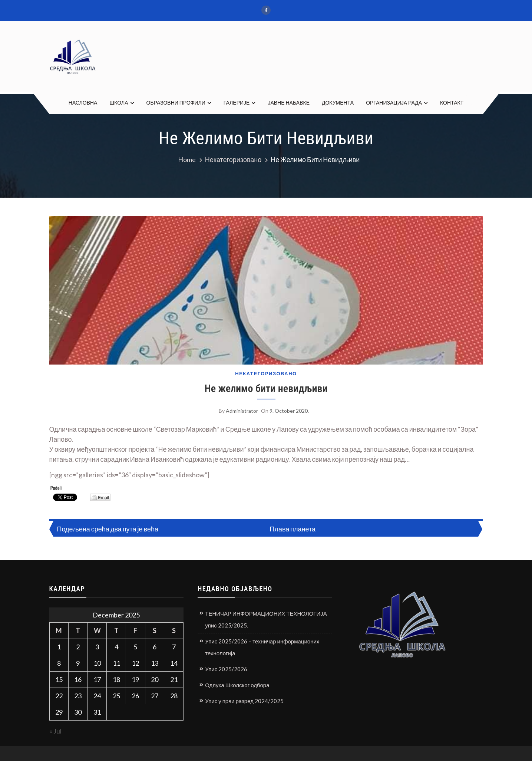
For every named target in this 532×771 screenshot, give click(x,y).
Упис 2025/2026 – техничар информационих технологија (262, 647)
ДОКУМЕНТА (338, 103)
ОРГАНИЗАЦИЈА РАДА (394, 103)
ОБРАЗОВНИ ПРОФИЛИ (176, 103)
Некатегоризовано (266, 374)
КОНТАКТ (452, 103)
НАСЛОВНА (83, 103)
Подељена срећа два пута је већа (108, 529)
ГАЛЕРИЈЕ (237, 103)
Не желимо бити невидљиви (266, 388)
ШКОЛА (119, 103)
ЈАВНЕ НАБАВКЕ (289, 103)
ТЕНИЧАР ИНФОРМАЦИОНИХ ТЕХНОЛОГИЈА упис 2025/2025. (266, 619)
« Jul (55, 731)
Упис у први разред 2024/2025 (244, 701)
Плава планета (293, 529)
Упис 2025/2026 (226, 669)
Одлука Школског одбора (237, 685)
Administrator (242, 411)
